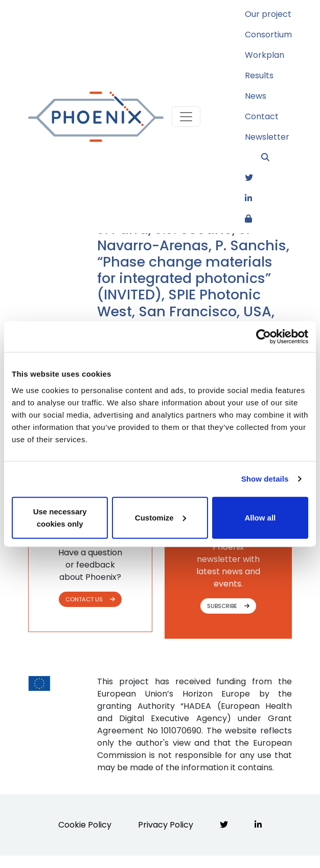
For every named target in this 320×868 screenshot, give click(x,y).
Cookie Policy (85, 825)
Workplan (265, 55)
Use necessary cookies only (60, 517)
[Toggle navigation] (186, 117)
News (256, 96)
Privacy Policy (166, 825)
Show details (265, 479)
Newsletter (267, 137)
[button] (277, 158)
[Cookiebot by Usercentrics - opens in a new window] (264, 337)
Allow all (260, 517)
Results (259, 75)
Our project (268, 14)
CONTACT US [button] (90, 599)
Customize (161, 517)
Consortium (268, 35)
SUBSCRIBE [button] (228, 606)
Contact (262, 116)
